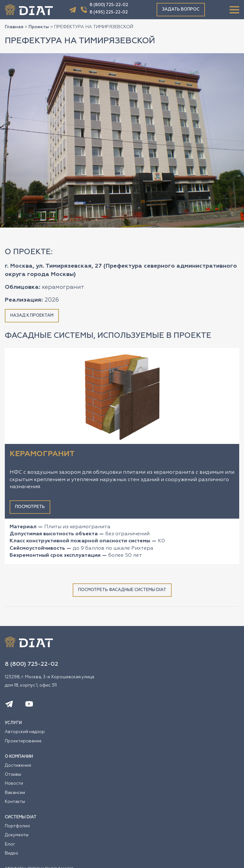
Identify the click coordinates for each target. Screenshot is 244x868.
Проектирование (23, 741)
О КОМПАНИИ (19, 757)
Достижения (18, 766)
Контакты (15, 802)
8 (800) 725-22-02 (109, 5)
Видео (12, 853)
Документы (17, 835)
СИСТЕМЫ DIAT (21, 817)
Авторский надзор (25, 732)
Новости (14, 784)
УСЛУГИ (13, 723)
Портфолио (17, 826)
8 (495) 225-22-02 (109, 12)
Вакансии (15, 793)
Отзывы (13, 775)
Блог (10, 844)
